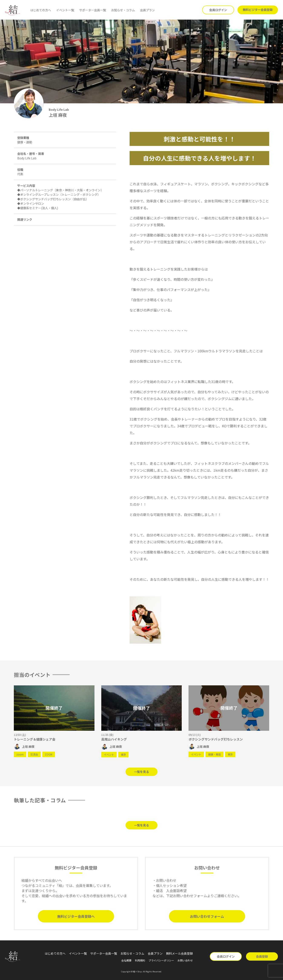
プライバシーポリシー (161, 960)
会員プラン (147, 10)
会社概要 (126, 960)
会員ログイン (218, 10)
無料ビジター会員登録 (258, 10)
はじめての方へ (41, 10)
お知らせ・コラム (123, 10)
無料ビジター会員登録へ (76, 916)
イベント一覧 (65, 10)
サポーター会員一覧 (93, 10)
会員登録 (262, 956)
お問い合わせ (185, 960)
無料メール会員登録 (179, 953)
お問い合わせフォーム (207, 916)
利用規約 (140, 960)
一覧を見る (141, 772)
